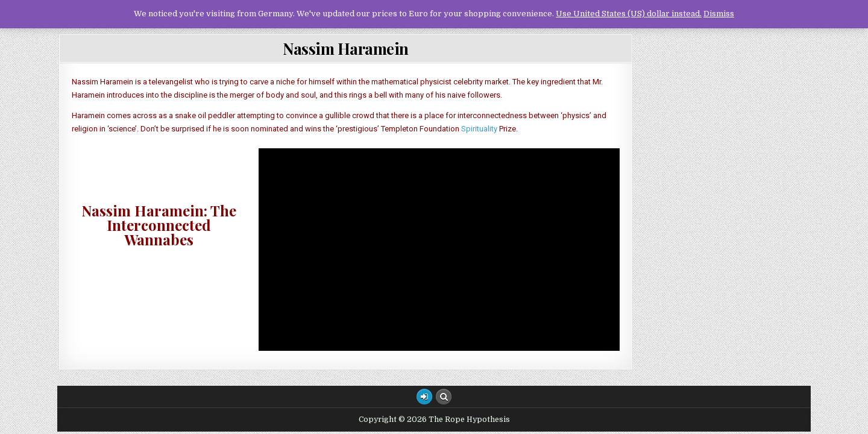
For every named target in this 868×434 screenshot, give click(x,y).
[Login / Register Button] (424, 397)
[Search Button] (444, 397)
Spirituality (479, 129)
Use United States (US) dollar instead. (629, 14)
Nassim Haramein (346, 49)
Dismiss (719, 14)
